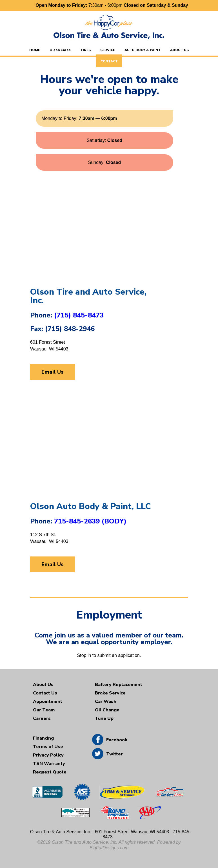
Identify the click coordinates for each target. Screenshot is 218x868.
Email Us (53, 372)
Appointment (48, 702)
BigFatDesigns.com (109, 848)
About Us (43, 685)
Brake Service (110, 693)
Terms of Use (48, 747)
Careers (42, 718)
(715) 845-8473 (79, 315)
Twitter (114, 754)
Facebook (117, 740)
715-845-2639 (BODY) (90, 521)
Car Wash (106, 702)
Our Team (44, 710)
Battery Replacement (119, 685)
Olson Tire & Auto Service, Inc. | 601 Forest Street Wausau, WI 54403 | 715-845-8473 (111, 834)
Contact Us (45, 693)
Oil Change (107, 710)
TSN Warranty (49, 764)
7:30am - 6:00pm (112, 5)
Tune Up (104, 718)
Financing (43, 738)
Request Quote (50, 772)
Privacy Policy (48, 755)
